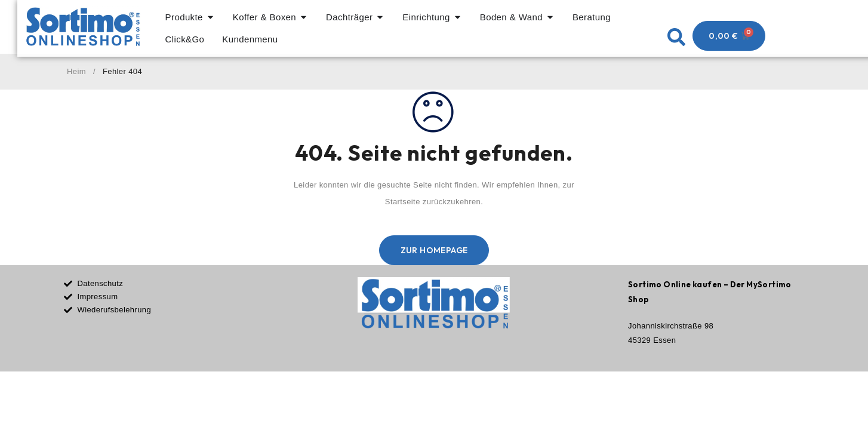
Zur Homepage (434, 253)
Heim (76, 74)
